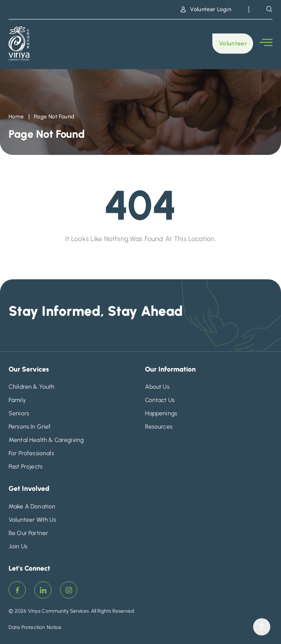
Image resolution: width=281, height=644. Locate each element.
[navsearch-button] (269, 9)
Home (16, 116)
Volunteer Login (206, 9)
